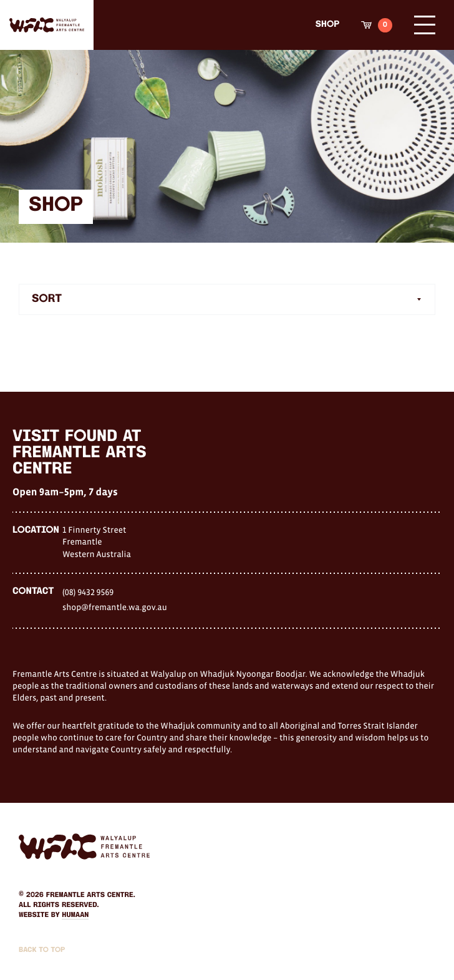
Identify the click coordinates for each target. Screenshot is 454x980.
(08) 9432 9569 (88, 592)
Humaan (75, 915)
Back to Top (42, 950)
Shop (327, 25)
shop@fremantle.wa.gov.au (115, 607)
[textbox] (227, 299)
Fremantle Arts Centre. (91, 895)
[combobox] (227, 299)
